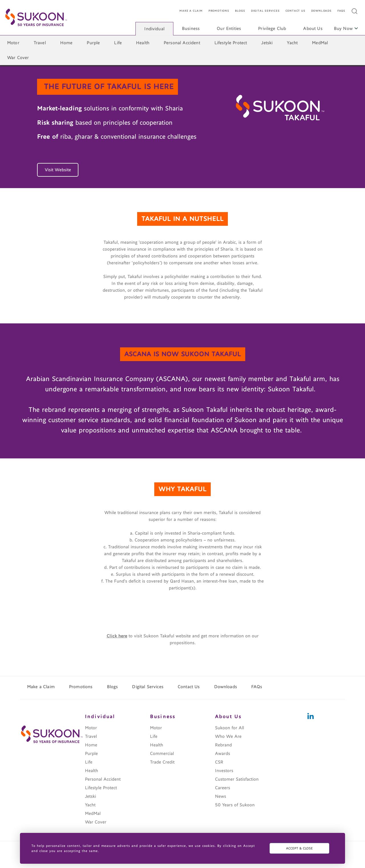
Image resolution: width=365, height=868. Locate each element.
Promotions (219, 11)
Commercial (162, 754)
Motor (13, 43)
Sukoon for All (230, 728)
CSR (219, 762)
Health (143, 43)
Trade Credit (162, 762)
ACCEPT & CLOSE (299, 848)
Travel (40, 43)
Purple (93, 43)
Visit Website (58, 170)
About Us (313, 29)
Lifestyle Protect (231, 43)
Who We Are (228, 736)
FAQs (341, 11)
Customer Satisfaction (237, 779)
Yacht (292, 43)
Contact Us (295, 11)
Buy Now (346, 29)
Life (118, 43)
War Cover (18, 58)
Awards (223, 754)
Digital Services (265, 11)
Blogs (240, 11)
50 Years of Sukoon (235, 805)
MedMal (320, 43)
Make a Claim (191, 11)
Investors (224, 771)
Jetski (267, 43)
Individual (154, 29)
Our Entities (229, 29)
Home (66, 43)
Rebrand (223, 745)
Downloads (321, 11)
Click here (117, 636)
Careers (223, 788)
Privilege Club (272, 29)
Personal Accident (182, 43)
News (221, 796)
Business (191, 29)
